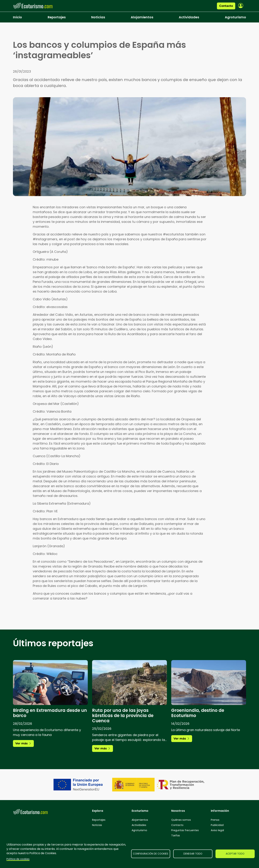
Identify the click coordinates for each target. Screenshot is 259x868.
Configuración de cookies (151, 854)
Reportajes (57, 17)
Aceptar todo (235, 854)
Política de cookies (18, 859)
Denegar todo (193, 854)
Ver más (23, 743)
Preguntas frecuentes (185, 830)
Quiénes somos (181, 820)
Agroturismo (235, 17)
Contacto (226, 6)
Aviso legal (217, 830)
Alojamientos (142, 17)
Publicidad (217, 825)
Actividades (189, 17)
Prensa (215, 820)
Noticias (98, 17)
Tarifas (176, 835)
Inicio (17, 17)
